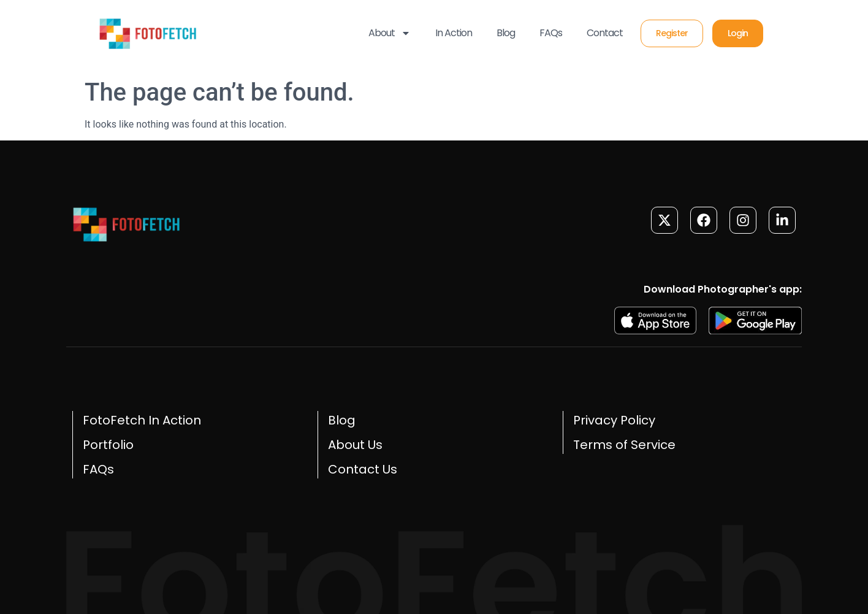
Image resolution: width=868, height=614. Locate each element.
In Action (454, 33)
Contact (605, 33)
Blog (506, 33)
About (390, 33)
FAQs (551, 33)
